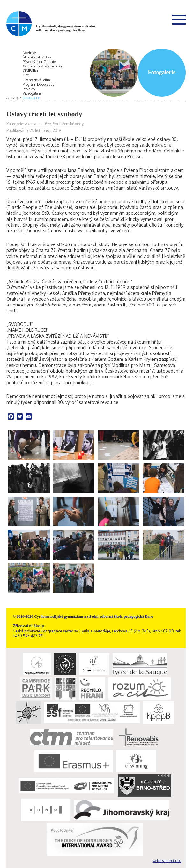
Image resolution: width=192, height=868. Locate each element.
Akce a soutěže (38, 124)
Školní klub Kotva (37, 57)
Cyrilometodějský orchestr (42, 66)
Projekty (29, 89)
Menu (179, 19)
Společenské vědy (68, 124)
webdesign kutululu (167, 861)
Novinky (29, 53)
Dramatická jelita (36, 80)
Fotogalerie (31, 98)
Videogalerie (32, 93)
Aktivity (12, 98)
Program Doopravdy (38, 84)
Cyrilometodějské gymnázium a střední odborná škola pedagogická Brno (66, 28)
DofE (27, 75)
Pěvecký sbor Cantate (39, 62)
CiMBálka (30, 71)
